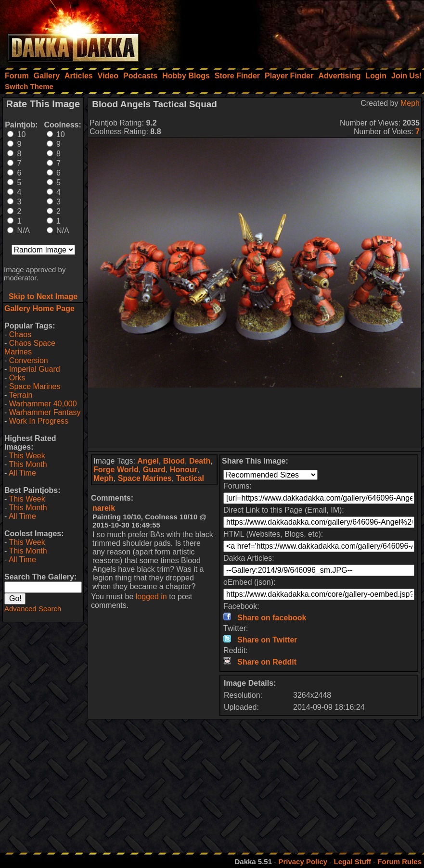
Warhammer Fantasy (45, 412)
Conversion (29, 360)
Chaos (20, 334)
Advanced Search (33, 609)
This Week (27, 456)
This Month (28, 464)
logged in (151, 597)
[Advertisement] (295, 31)
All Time (22, 473)
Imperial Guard (35, 369)
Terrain (20, 395)
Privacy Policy (303, 862)
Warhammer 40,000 (43, 404)
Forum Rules (399, 862)
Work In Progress (39, 421)
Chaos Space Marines (30, 347)
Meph (410, 103)
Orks (17, 378)
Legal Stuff (352, 862)
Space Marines (35, 386)
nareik (104, 508)
